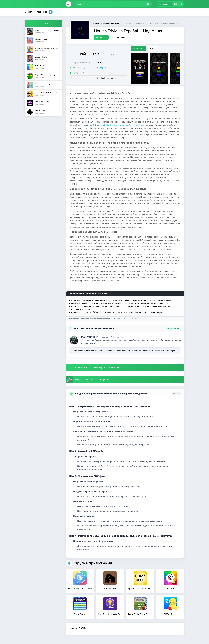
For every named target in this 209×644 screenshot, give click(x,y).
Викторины (102, 68)
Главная (28, 12)
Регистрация (164, 4)
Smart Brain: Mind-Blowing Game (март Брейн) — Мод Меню (116, 125)
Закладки (119, 37)
